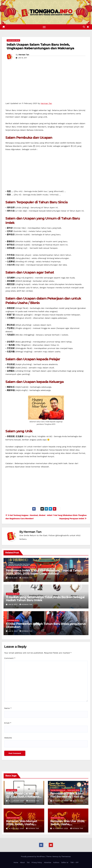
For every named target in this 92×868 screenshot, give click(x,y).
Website (8, 738)
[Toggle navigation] (44, 27)
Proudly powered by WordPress (33, 857)
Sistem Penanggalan (14, 567)
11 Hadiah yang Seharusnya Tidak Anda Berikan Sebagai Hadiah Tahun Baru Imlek (45, 599)
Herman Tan (24, 55)
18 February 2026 (16, 828)
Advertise (48, 862)
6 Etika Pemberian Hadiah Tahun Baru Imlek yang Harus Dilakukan (46, 625)
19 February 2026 (61, 801)
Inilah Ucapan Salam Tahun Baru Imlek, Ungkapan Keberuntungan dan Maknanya (40, 46)
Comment (10, 658)
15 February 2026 (61, 828)
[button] (84, 27)
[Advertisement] (46, 84)
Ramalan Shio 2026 (13, 818)
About (22, 862)
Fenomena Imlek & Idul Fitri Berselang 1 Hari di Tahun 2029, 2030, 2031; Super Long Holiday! (44, 572)
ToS (28, 862)
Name (8, 708)
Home (16, 862)
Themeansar (66, 857)
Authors (56, 862)
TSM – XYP (74, 862)
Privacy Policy (37, 862)
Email (8, 723)
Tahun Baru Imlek (13, 40)
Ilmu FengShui (12, 790)
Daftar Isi (65, 862)
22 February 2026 (17, 801)
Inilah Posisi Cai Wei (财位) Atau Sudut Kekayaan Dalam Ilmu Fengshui (24, 797)
